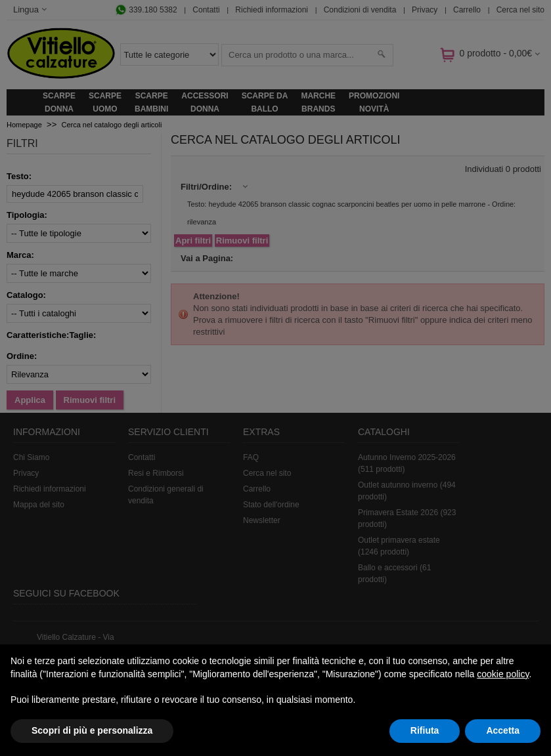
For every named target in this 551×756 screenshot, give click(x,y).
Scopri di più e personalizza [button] (92, 730)
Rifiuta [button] (425, 730)
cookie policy (503, 674)
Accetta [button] (503, 730)
